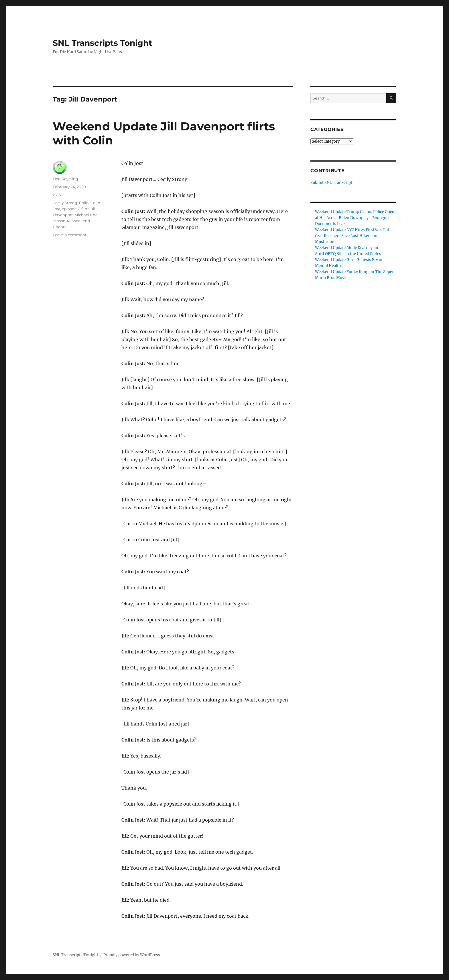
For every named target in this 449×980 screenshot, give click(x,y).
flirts (85, 209)
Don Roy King (65, 179)
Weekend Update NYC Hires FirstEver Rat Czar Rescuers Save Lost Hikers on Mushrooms (352, 236)
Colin (84, 203)
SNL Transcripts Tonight (102, 43)
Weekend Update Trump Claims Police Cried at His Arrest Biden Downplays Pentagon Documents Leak (355, 218)
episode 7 (71, 209)
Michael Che (86, 215)
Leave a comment (70, 235)
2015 (57, 195)
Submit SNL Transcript (331, 183)
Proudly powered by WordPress (132, 955)
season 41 (62, 221)
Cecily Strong (65, 203)
